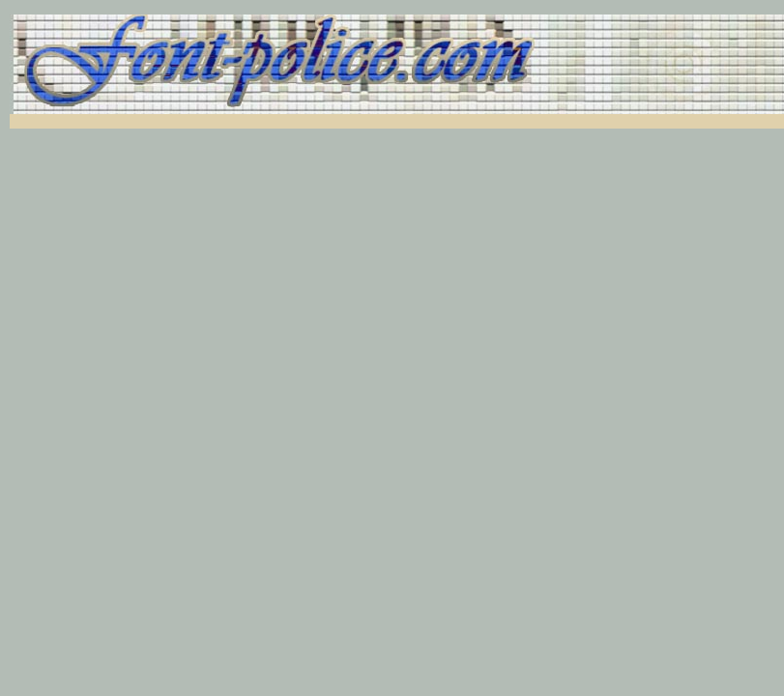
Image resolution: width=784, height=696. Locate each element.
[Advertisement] (244, 121)
